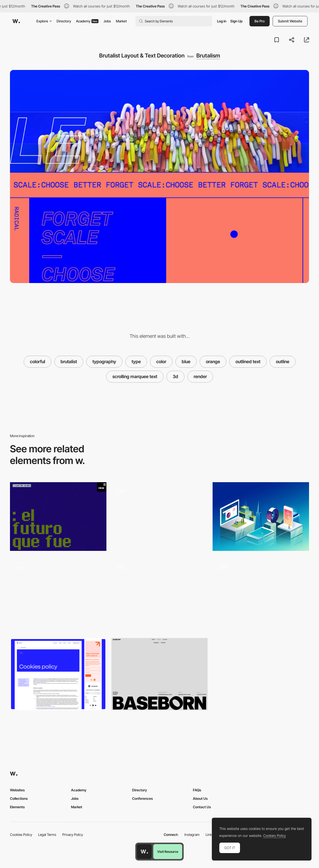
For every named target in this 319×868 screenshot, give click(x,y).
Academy (87, 21)
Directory (64, 21)
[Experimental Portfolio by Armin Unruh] (261, 593)
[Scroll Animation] (58, 594)
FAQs (197, 790)
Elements (17, 807)
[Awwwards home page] (144, 852)
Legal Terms (47, 835)
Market (121, 21)
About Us (200, 798)
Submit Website (290, 21)
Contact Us (202, 807)
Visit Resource (168, 852)
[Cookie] (58, 674)
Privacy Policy (73, 835)
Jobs (107, 21)
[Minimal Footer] (160, 674)
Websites (17, 790)
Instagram (192, 835)
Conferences (142, 798)
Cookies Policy (21, 835)
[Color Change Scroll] (160, 517)
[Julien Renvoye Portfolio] (261, 517)
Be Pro (260, 21)
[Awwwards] (16, 21)
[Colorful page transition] (160, 594)
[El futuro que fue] (58, 517)
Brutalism (208, 56)
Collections (19, 798)
